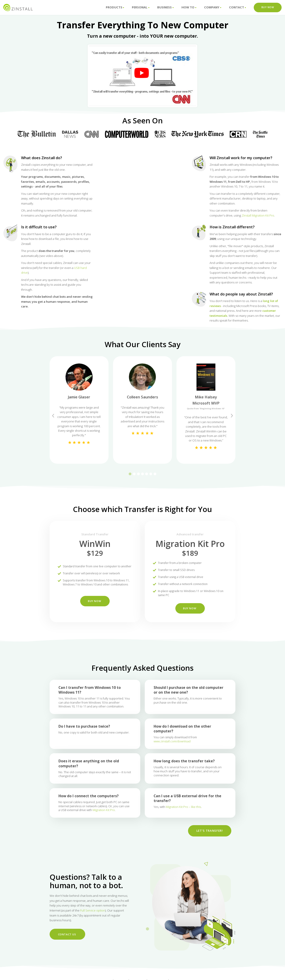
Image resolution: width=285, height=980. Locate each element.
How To (189, 7)
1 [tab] (130, 474)
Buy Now (268, 7)
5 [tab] (147, 474)
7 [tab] (155, 474)
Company (213, 7)
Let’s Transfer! (207, 842)
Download (179, 969)
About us (138, 969)
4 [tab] (142, 474)
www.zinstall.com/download (172, 753)
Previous (53, 416)
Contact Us (66, 934)
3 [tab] (138, 474)
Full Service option (93, 911)
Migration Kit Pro (104, 822)
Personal (141, 7)
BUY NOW (95, 610)
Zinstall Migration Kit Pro (258, 215)
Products (115, 7)
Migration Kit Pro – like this (183, 819)
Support (105, 969)
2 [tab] (134, 474)
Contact (238, 7)
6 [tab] (151, 474)
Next (232, 416)
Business (165, 7)
